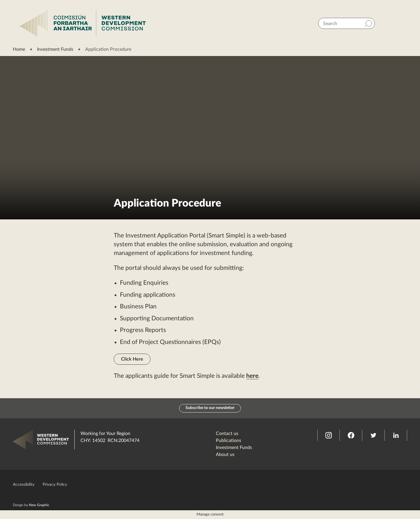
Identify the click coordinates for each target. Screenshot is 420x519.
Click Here (132, 359)
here (252, 376)
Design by (31, 505)
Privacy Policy (55, 485)
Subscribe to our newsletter (210, 408)
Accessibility (24, 485)
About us (225, 455)
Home (19, 49)
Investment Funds (55, 49)
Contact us (227, 434)
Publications (229, 441)
